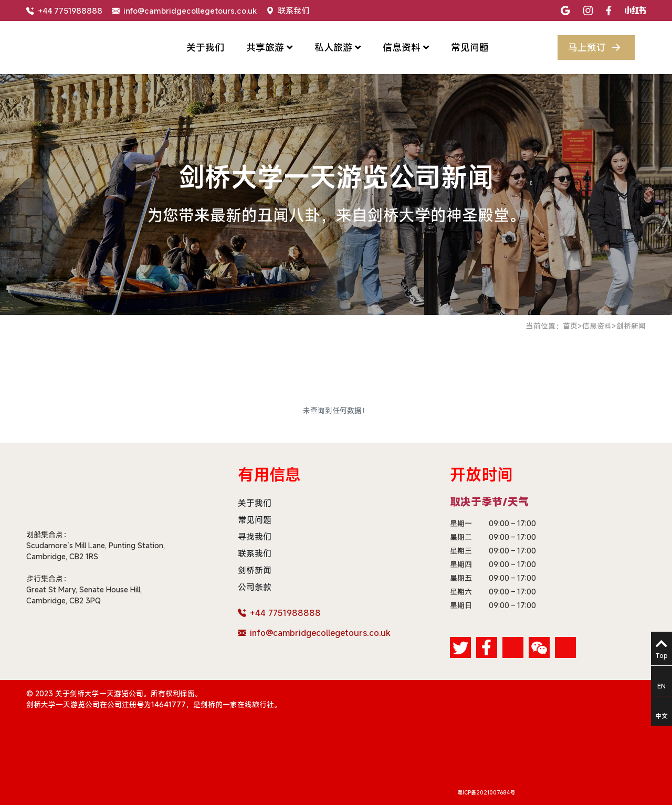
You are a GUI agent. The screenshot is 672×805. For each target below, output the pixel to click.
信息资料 (406, 47)
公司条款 (255, 587)
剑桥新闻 (631, 326)
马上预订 (596, 48)
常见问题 (470, 47)
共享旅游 (269, 47)
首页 (570, 326)
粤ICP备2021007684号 (486, 793)
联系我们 (288, 11)
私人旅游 (338, 47)
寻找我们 (255, 537)
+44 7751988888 (64, 11)
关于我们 (205, 47)
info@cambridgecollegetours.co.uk (184, 11)
